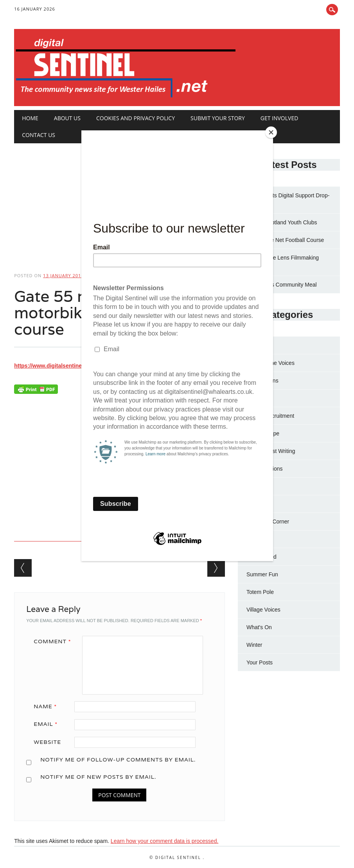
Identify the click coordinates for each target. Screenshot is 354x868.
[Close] (271, 132)
